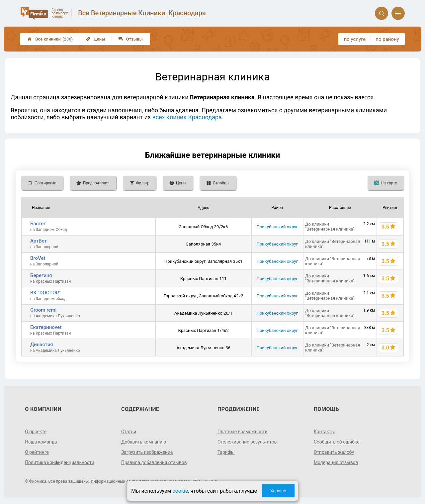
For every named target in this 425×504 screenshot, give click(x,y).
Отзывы (131, 39)
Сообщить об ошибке (337, 442)
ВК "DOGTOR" (45, 293)
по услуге (355, 39)
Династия (42, 345)
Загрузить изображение (147, 452)
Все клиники (50, 39)
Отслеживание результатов (248, 442)
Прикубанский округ (277, 227)
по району (387, 39)
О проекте (36, 432)
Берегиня (41, 275)
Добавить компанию (144, 442)
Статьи (129, 432)
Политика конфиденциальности (60, 462)
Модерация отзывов (336, 462)
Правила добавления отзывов (154, 462)
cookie (180, 491)
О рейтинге (37, 452)
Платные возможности (243, 432)
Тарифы (226, 452)
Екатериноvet (46, 327)
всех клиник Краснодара (187, 117)
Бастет (38, 224)
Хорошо (278, 491)
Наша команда (41, 442)
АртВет (39, 241)
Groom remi (43, 310)
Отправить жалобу (334, 452)
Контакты (324, 432)
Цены (96, 39)
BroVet (38, 258)
